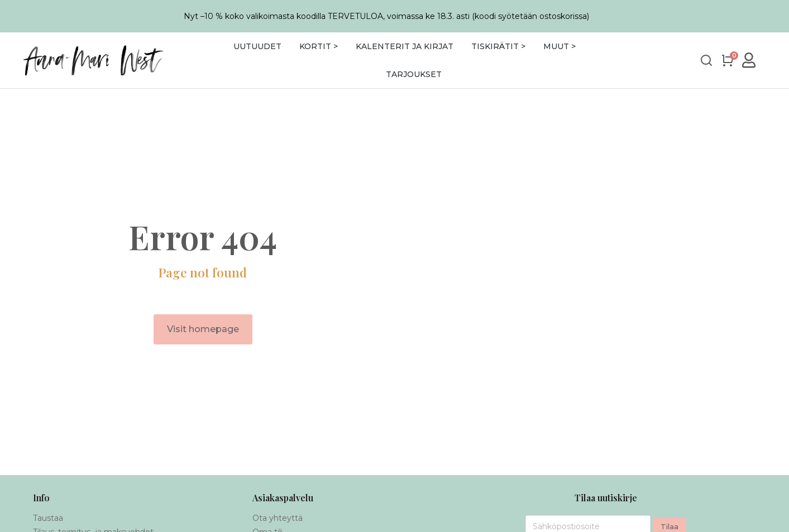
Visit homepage (203, 329)
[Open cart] (728, 60)
